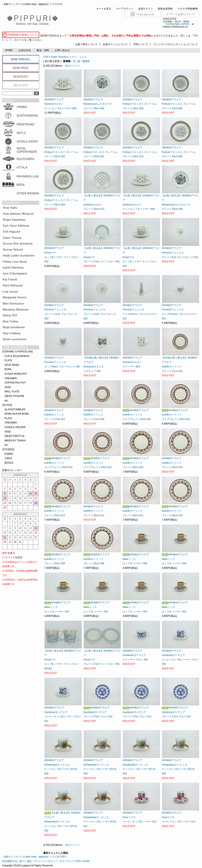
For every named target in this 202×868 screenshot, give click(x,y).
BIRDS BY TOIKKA (15, 441)
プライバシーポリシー (46, 861)
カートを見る (104, 9)
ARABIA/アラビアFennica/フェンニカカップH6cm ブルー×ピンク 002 (62, 362)
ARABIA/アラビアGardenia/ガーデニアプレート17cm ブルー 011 (137, 712)
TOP (46, 57)
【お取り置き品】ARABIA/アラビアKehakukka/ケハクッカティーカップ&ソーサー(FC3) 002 (62, 822)
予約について (141, 44)
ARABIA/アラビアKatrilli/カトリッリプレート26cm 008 (97, 559)
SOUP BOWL (12, 365)
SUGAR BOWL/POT (16, 374)
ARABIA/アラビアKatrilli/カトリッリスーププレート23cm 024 (137, 415)
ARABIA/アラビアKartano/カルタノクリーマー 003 (132, 362)
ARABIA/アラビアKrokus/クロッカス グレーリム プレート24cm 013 (140, 152)
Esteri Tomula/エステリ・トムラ (69, 57)
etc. (6, 401)
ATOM (86, 861)
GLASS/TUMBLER (15, 409)
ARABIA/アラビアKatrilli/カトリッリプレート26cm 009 (57, 559)
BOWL (8, 369)
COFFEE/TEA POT (15, 383)
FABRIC (9, 454)
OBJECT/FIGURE (14, 396)
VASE (8, 387)
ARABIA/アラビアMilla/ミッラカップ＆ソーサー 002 (136, 607)
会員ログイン (146, 9)
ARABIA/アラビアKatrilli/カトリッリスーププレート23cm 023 (176, 415)
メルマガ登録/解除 (188, 9)
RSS (78, 861)
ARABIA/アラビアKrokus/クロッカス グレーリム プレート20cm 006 (140, 104)
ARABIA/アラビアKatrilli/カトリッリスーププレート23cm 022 (58, 463)
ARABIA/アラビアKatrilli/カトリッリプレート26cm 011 (136, 511)
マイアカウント (125, 9)
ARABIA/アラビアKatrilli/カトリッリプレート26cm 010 (175, 511)
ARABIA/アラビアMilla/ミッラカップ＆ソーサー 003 (97, 607)
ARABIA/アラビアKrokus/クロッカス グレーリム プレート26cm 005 (179, 152)
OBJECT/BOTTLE (15, 436)
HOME (9, 50)
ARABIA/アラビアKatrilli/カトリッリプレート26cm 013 (57, 511)
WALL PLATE (12, 392)
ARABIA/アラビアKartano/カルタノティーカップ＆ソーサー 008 (60, 104)
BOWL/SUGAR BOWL (17, 414)
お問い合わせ (62, 50)
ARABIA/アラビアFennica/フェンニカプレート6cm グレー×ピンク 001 (180, 253)
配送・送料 (43, 50)
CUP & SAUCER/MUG (17, 356)
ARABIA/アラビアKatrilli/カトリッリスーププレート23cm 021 (98, 463)
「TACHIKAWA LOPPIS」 (177, 24)
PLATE (8, 360)
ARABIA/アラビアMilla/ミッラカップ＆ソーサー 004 (57, 607)
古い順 (76, 61)
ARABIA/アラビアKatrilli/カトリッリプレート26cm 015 (136, 463)
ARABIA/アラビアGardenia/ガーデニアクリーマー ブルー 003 (135, 655)
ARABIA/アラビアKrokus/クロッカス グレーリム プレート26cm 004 (61, 200)
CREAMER (11, 378)
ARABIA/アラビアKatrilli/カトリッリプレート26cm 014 (172, 463)
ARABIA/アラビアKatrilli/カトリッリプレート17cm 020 (94, 415)
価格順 (86, 61)
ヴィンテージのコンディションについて (176, 44)
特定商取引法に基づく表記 (17, 861)
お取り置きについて (86, 44)
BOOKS (9, 463)
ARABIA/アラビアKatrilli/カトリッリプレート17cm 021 (55, 415)
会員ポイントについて (115, 44)
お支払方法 (25, 50)
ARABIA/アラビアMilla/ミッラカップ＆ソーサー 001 (175, 607)
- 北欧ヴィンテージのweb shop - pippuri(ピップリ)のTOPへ (35, 857)
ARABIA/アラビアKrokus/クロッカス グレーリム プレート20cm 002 (61, 152)
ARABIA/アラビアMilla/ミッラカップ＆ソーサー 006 (136, 559)
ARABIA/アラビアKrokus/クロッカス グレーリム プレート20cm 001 (100, 152)
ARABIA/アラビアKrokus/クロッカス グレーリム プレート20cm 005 (179, 104)
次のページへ (73, 66)
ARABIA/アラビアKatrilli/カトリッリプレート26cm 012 (94, 511)
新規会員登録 (165, 9)
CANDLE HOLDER (15, 427)
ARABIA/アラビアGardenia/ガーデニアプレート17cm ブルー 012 (98, 712)
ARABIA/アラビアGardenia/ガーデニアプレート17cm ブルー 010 (176, 712)
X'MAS (8, 458)
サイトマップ (67, 861)
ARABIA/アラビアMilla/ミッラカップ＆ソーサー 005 (175, 559)
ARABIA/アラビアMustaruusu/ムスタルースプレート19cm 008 (98, 104)
